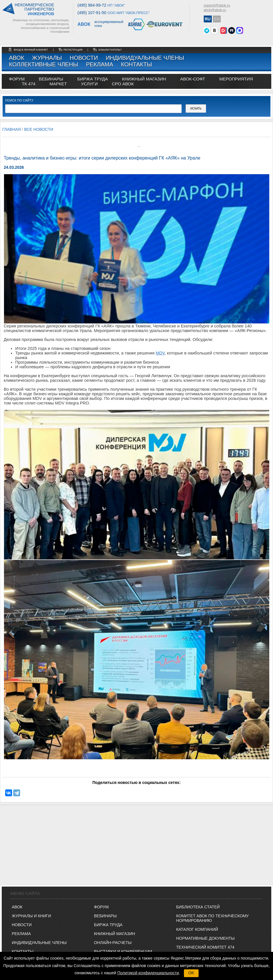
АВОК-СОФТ (193, 79)
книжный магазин (144, 79)
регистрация (73, 50)
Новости (84, 58)
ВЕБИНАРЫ (105, 916)
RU (208, 19)
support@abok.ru (217, 5)
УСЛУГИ (89, 84)
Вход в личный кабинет (31, 50)
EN (217, 19)
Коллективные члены (44, 64)
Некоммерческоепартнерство (34, 9)
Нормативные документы (205, 938)
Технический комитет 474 (205, 947)
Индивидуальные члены (145, 58)
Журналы (47, 58)
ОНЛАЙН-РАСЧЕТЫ (113, 943)
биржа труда (93, 79)
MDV (160, 353)
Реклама (100, 64)
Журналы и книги (31, 916)
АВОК (17, 58)
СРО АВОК (123, 84)
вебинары (51, 79)
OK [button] (191, 973)
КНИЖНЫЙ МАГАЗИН (115, 934)
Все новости (39, 129)
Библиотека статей (198, 907)
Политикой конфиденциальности (148, 973)
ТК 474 (29, 84)
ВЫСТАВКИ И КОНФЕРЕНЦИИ (123, 952)
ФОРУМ (17, 79)
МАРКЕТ (58, 84)
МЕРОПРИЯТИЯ (236, 79)
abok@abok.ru (215, 10)
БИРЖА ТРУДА (108, 925)
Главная (11, 129)
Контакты (136, 64)
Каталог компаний (197, 929)
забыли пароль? (110, 50)
